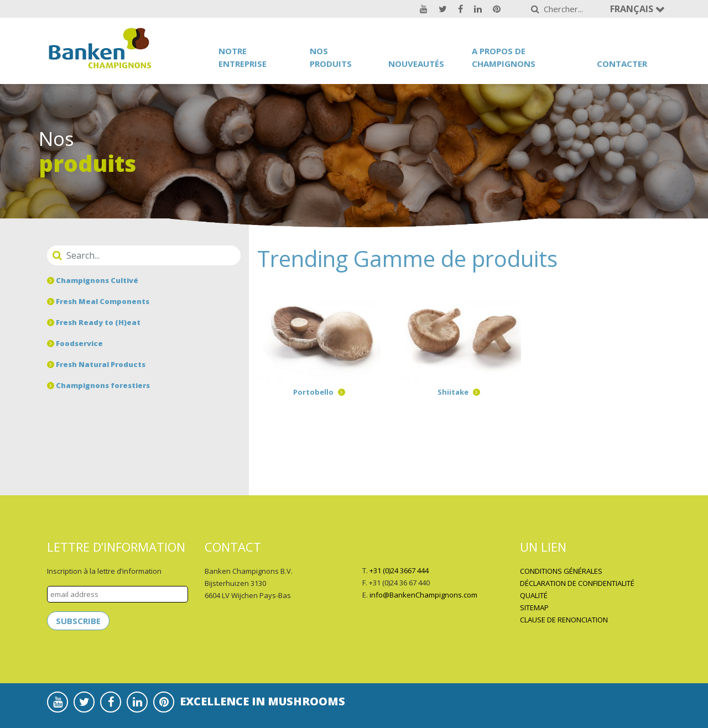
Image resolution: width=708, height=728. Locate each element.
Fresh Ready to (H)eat (94, 322)
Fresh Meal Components (98, 301)
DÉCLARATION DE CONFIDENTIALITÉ (577, 583)
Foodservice (75, 343)
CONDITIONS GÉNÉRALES (561, 571)
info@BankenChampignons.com (423, 595)
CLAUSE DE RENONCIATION (564, 620)
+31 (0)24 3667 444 (399, 570)
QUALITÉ (534, 595)
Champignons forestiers (98, 385)
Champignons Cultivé (93, 280)
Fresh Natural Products (96, 364)
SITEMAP (534, 607)
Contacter (622, 64)
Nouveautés (416, 64)
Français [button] (633, 9)
